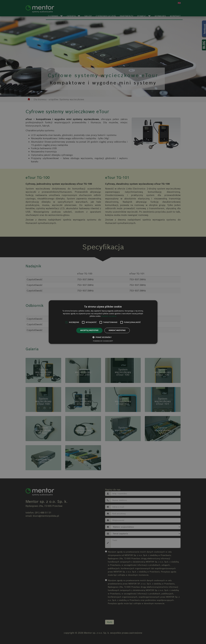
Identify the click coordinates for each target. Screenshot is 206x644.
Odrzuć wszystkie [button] (117, 330)
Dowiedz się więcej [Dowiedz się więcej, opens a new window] (109, 316)
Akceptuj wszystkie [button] (89, 330)
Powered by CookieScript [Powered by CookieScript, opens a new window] (103, 341)
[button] (103, 337)
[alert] (103, 322)
